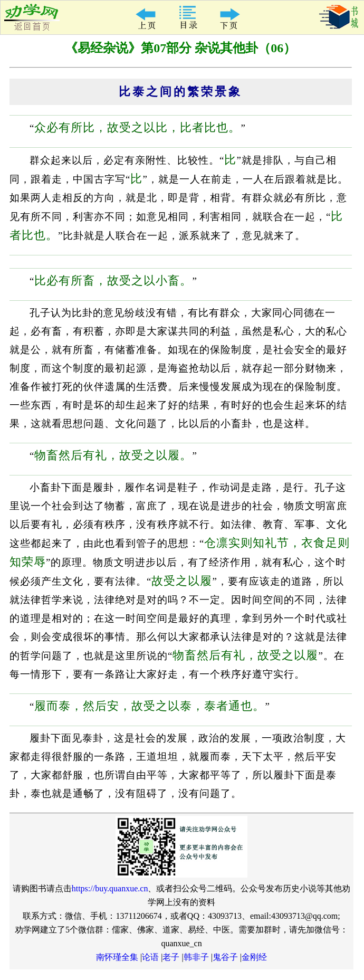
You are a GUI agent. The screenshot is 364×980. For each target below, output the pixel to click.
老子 (171, 957)
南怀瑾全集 (117, 957)
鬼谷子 (225, 957)
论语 (150, 957)
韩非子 (196, 957)
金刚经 (254, 957)
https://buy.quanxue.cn (110, 888)
